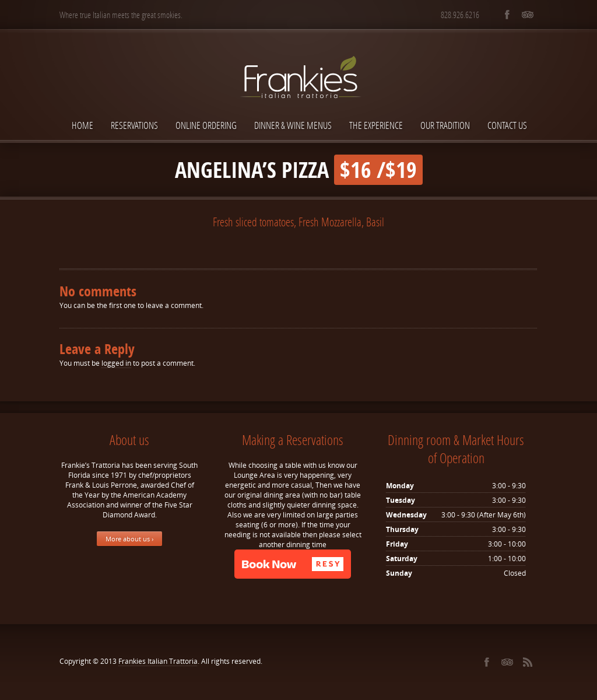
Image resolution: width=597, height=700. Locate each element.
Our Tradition (445, 125)
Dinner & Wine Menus (293, 125)
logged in (116, 363)
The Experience (376, 125)
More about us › (129, 539)
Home (82, 125)
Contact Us (507, 125)
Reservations (134, 125)
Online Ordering (206, 125)
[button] (293, 564)
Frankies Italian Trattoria (158, 661)
